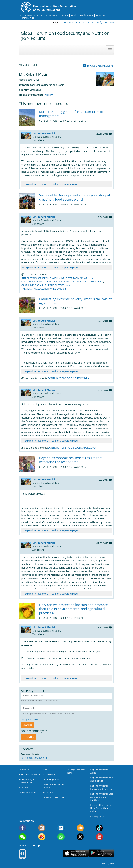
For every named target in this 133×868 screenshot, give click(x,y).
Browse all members (100, 66)
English (57, 22)
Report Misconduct (28, 792)
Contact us (24, 770)
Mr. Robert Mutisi (44, 133)
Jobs (45, 770)
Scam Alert (24, 788)
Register (29, 737)
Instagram (42, 828)
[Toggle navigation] (110, 50)
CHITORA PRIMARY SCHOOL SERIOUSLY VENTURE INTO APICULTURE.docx (62, 282)
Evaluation (48, 792)
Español (68, 22)
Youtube (99, 837)
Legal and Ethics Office (54, 797)
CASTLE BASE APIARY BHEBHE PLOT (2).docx (46, 285)
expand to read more (36, 184)
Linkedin (61, 828)
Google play (101, 853)
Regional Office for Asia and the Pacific (102, 779)
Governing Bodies (51, 779)
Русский (109, 22)
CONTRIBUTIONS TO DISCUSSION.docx (69, 378)
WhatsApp (61, 837)
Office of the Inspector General (54, 786)
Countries (52, 15)
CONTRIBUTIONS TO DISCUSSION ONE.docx (72, 448)
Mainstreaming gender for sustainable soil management (71, 114)
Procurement (49, 775)
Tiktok (99, 828)
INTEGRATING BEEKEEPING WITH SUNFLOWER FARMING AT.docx (57, 278)
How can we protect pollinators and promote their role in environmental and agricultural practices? (74, 609)
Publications (87, 15)
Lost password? (29, 719)
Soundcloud (80, 828)
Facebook (23, 828)
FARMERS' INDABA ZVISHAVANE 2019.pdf (44, 289)
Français (80, 22)
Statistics (101, 15)
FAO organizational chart (76, 771)
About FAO (26, 15)
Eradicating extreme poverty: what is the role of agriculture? (75, 301)
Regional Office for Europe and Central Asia (102, 787)
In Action (39, 15)
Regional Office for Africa (99, 771)
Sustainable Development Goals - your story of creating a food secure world (75, 197)
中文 (100, 22)
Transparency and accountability (28, 781)
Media (74, 15)
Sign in (27, 725)
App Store (76, 853)
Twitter (80, 837)
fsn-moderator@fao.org (34, 758)
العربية (91, 22)
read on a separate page (64, 184)
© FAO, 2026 (108, 864)
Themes (64, 15)
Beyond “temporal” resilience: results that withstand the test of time (71, 460)
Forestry (48, 95)
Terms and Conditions (30, 775)
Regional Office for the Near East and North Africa (101, 808)
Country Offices (98, 816)
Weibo (42, 837)
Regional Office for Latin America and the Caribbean (102, 797)
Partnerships (27, 18)
